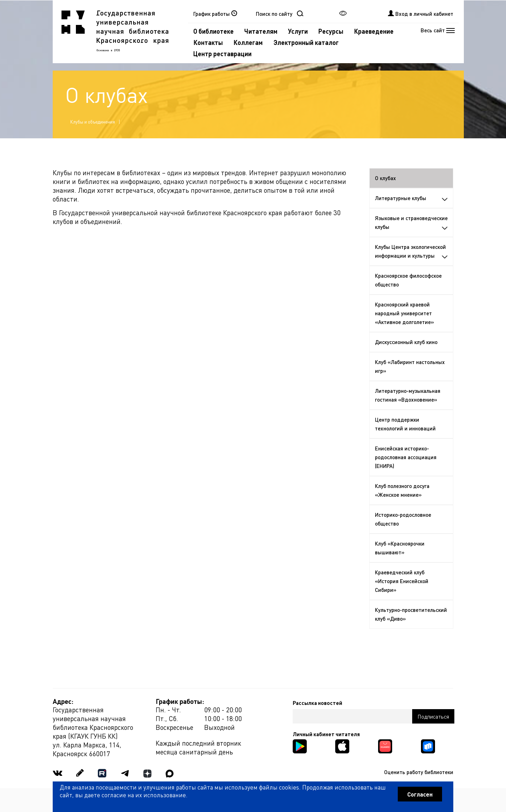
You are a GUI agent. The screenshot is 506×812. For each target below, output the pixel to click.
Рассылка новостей (317, 703)
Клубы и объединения (93, 122)
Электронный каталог (306, 42)
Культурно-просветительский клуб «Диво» (411, 614)
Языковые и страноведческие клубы (411, 222)
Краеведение (374, 31)
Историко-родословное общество (403, 519)
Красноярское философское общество (408, 280)
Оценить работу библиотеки (419, 772)
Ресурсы (331, 31)
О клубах (385, 178)
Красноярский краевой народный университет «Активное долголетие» (404, 313)
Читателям (261, 31)
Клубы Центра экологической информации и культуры (411, 251)
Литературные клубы (411, 198)
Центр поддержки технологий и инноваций (405, 424)
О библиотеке (213, 31)
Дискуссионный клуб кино (406, 342)
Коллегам (248, 42)
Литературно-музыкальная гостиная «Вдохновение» (408, 395)
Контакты (208, 42)
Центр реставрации (222, 54)
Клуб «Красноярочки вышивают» (400, 548)
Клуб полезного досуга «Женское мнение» (402, 490)
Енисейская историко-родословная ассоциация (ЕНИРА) (406, 457)
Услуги (298, 31)
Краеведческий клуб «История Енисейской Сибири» (402, 581)
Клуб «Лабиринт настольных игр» (410, 366)
